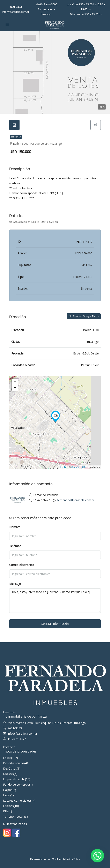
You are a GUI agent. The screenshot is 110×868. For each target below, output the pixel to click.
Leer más (9, 712)
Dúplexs (8, 774)
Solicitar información (55, 624)
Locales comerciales (17, 800)
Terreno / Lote (13, 817)
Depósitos (10, 768)
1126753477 (42, 500)
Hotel (7, 795)
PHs (6, 811)
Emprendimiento (14, 779)
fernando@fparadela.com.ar (76, 500)
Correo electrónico (22, 565)
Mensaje (15, 584)
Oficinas (8, 806)
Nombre (15, 527)
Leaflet (64, 467)
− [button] (15, 388)
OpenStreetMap (79, 467)
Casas (7, 758)
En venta (16, 137)
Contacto (9, 747)
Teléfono (15, 546)
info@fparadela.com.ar (16, 12)
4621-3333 (16, 7)
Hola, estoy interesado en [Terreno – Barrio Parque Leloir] (55, 601)
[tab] (14, 125)
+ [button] (15, 382)
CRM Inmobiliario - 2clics (66, 859)
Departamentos (14, 763)
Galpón (8, 790)
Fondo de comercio (16, 784)
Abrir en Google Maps (84, 316)
